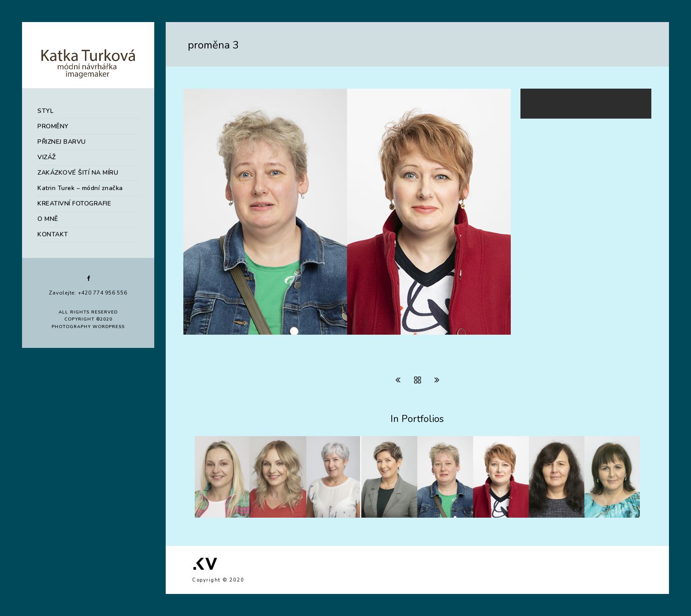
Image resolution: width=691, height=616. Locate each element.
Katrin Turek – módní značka (80, 188)
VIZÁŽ (47, 157)
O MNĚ (48, 219)
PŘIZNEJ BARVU (62, 142)
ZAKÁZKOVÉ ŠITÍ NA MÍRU (78, 173)
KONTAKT (53, 234)
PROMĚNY (53, 126)
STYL (45, 111)
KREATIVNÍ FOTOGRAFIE (74, 203)
